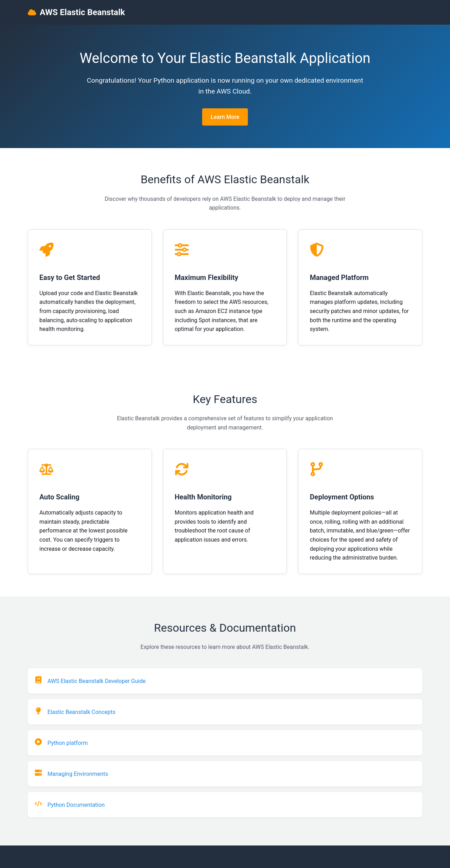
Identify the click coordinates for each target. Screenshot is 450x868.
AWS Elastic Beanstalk (76, 12)
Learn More (225, 117)
